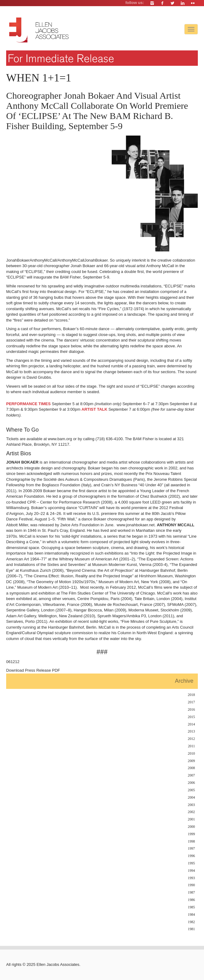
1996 (191, 856)
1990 (191, 885)
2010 (191, 754)
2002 (191, 812)
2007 (191, 775)
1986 (191, 900)
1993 (191, 878)
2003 (191, 805)
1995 (191, 863)
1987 (191, 893)
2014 (191, 724)
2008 (191, 768)
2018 (191, 695)
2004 (191, 798)
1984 (191, 915)
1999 (191, 834)
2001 (191, 819)
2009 (191, 761)
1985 (191, 907)
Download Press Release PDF (33, 670)
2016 (191, 710)
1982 (191, 922)
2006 (191, 783)
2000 (191, 827)
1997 (191, 849)
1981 (191, 929)
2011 (192, 746)
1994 (191, 871)
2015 (191, 717)
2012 (191, 739)
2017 (191, 702)
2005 (191, 790)
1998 (191, 842)
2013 (191, 731)
